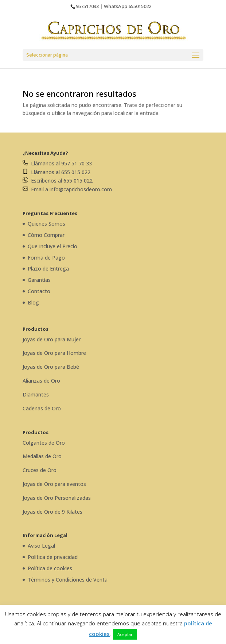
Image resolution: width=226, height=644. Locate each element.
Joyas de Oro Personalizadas (57, 498)
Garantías (39, 280)
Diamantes (36, 394)
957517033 (87, 6)
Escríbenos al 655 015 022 (58, 181)
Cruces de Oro (40, 470)
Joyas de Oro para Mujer (52, 339)
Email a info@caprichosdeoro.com (67, 189)
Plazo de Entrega (48, 269)
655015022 (140, 6)
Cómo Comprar (46, 235)
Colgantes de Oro (44, 443)
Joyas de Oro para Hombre (54, 353)
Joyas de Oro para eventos (54, 484)
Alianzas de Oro (41, 381)
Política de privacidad (53, 557)
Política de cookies (50, 568)
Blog (33, 302)
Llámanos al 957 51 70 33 (57, 163)
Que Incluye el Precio (52, 246)
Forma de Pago (46, 258)
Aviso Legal (41, 546)
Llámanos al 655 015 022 (56, 172)
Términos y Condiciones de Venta (68, 580)
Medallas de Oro (42, 456)
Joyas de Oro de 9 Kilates (52, 512)
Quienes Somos (46, 224)
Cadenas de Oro (42, 408)
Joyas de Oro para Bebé (51, 367)
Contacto (39, 291)
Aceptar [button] (125, 634)
